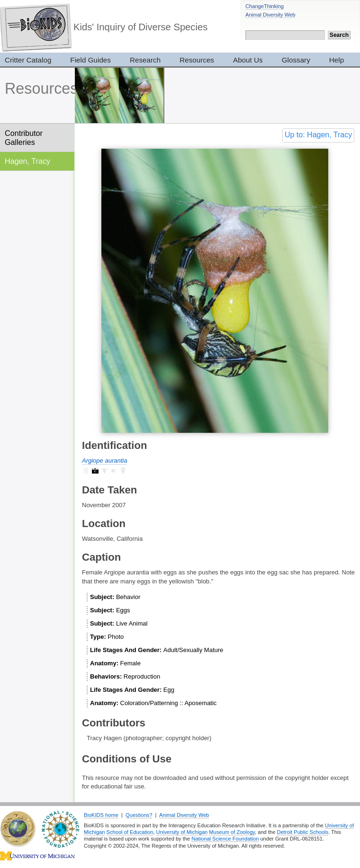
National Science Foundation (225, 839)
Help (337, 60)
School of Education (130, 832)
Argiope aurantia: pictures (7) (95, 471)
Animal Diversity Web (270, 15)
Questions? (139, 815)
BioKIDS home (101, 815)
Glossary (296, 60)
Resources (197, 60)
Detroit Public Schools (302, 832)
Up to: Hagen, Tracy (318, 135)
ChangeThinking (265, 6)
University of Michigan (182, 832)
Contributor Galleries (24, 138)
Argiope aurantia (104, 461)
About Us (248, 60)
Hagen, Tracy (27, 161)
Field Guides (90, 60)
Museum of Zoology (232, 832)
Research (145, 60)
